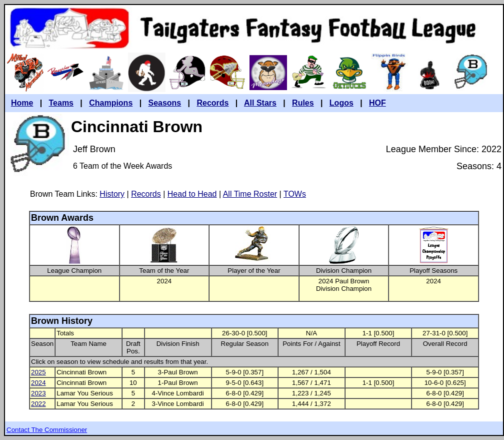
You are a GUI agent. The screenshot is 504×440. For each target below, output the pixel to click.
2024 (38, 383)
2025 (38, 372)
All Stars (260, 103)
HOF (377, 103)
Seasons (164, 103)
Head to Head (192, 194)
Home (22, 103)
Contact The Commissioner (47, 430)
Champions (111, 103)
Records (212, 103)
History (112, 194)
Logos (341, 103)
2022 (38, 404)
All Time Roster (250, 194)
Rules (303, 103)
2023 (38, 393)
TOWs (295, 194)
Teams (61, 103)
